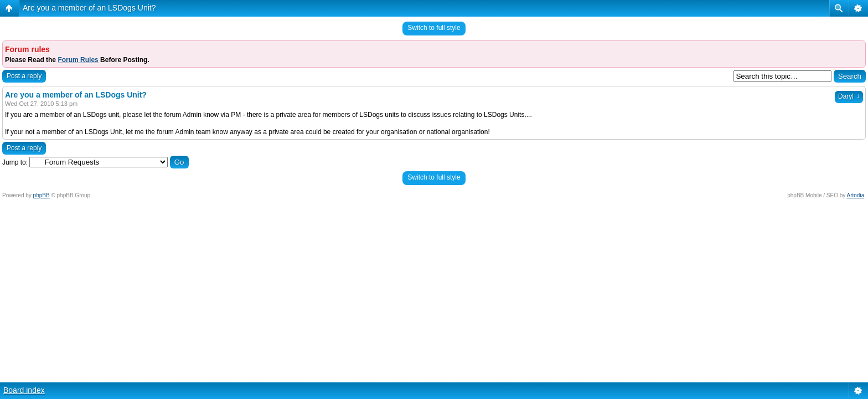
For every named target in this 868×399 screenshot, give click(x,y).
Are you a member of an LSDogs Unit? (89, 8)
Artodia (856, 195)
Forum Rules (78, 60)
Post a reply (24, 76)
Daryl (849, 96)
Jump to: (15, 162)
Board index (24, 390)
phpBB (42, 195)
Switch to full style (434, 28)
